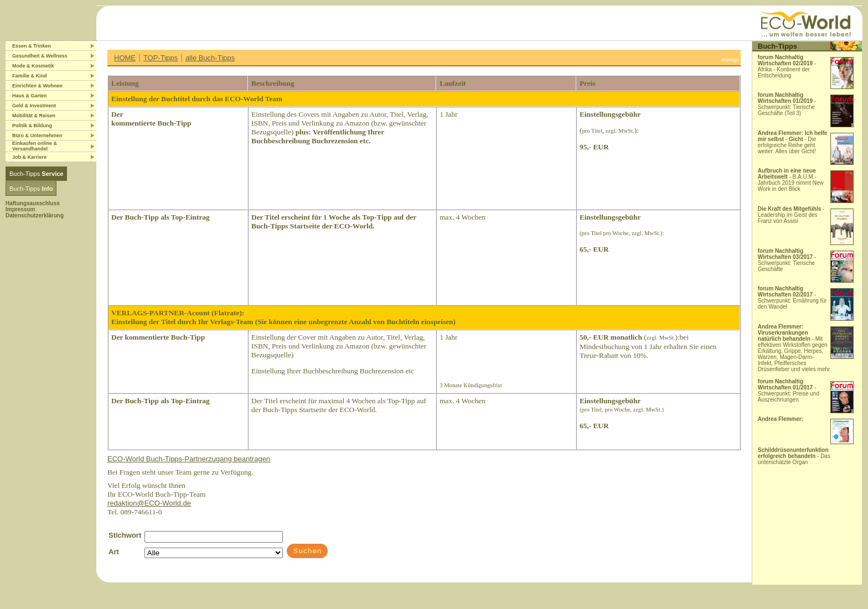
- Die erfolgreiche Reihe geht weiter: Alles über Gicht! (793, 142)
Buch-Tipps (36, 174)
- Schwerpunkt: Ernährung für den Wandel (792, 298)
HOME (125, 58)
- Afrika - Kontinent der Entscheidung (787, 66)
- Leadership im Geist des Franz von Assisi (791, 215)
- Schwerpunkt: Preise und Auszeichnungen (789, 391)
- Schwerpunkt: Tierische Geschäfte (787, 260)
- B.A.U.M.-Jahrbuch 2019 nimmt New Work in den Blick (791, 180)
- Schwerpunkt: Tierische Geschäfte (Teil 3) (787, 104)
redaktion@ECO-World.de (149, 503)
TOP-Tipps (161, 58)
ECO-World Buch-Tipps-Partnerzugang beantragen (189, 459)
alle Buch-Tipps (210, 58)
